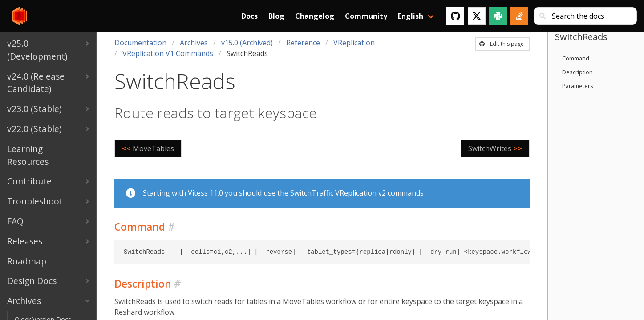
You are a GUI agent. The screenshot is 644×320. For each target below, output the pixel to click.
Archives (194, 43)
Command (576, 58)
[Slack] (498, 16)
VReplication (354, 43)
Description (577, 72)
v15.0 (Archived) (247, 43)
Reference (303, 43)
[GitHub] (455, 16)
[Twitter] (477, 16)
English (411, 16)
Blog (276, 16)
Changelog (315, 16)
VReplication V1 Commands (168, 53)
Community (366, 16)
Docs (249, 16)
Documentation (140, 43)
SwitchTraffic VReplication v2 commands (357, 193)
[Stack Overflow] (519, 16)
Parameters (578, 86)
